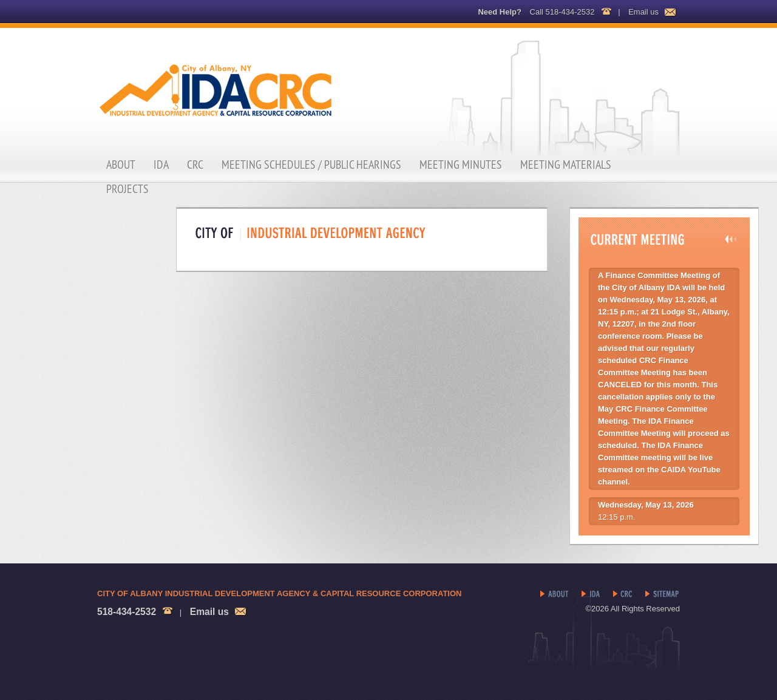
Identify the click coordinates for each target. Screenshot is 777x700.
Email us (643, 12)
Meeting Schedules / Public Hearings (311, 165)
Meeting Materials (566, 165)
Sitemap (663, 594)
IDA (161, 165)
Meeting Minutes (461, 165)
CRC (195, 165)
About (121, 165)
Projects (127, 189)
